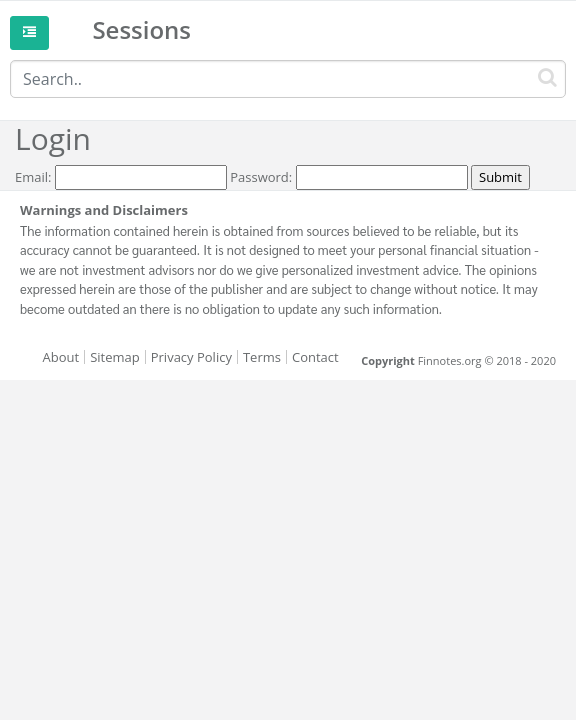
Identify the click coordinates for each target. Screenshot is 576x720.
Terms (262, 357)
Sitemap (115, 357)
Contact (315, 357)
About (61, 357)
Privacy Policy (191, 357)
